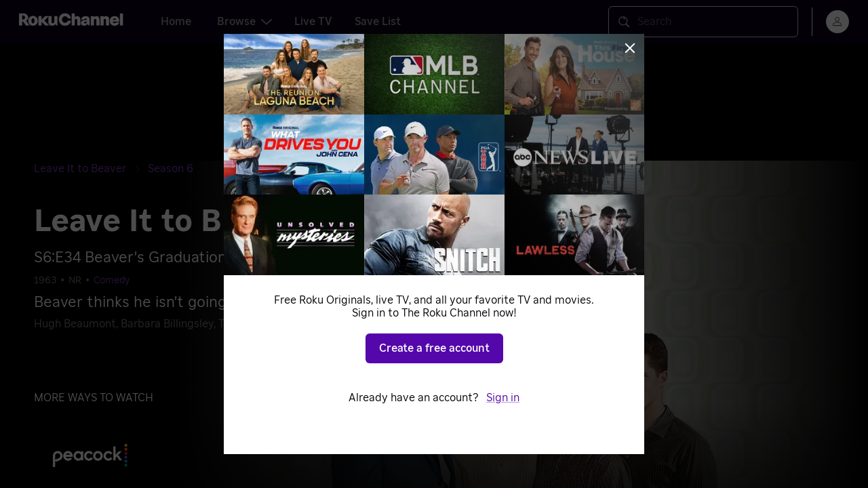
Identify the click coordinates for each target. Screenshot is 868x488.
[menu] (837, 22)
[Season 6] (171, 169)
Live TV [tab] (313, 22)
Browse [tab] (244, 22)
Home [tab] (176, 22)
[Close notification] (776, 81)
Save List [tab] (378, 22)
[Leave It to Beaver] (91, 169)
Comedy (112, 281)
